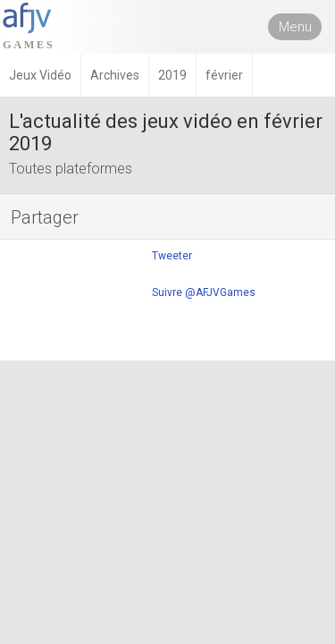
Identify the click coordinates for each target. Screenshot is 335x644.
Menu (295, 27)
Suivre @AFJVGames (204, 292)
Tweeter (172, 256)
